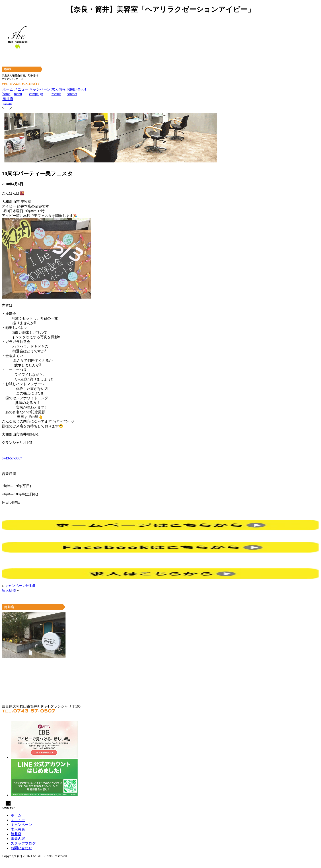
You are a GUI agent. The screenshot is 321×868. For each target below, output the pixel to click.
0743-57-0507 (12, 458)
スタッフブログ (23, 843)
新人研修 (9, 590)
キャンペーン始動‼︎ (20, 586)
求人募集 (18, 829)
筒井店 (16, 834)
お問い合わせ (21, 848)
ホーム (16, 815)
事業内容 (18, 839)
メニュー (18, 820)
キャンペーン (21, 825)
